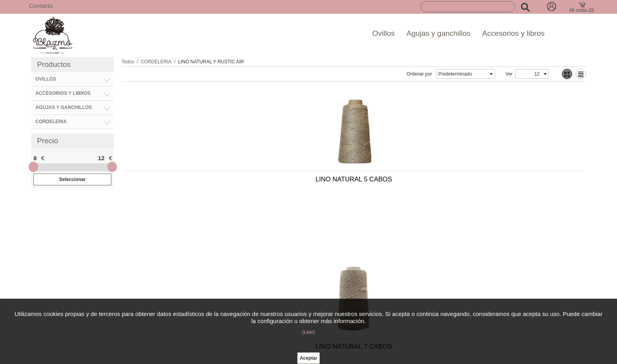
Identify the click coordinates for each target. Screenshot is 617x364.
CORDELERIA (156, 62)
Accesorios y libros (514, 33)
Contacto (41, 6)
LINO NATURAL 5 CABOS (178, 183)
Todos (128, 62)
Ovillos (383, 33)
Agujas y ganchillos (439, 33)
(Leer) (308, 332)
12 (101, 158)
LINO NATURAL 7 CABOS (290, 183)
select (491, 74)
